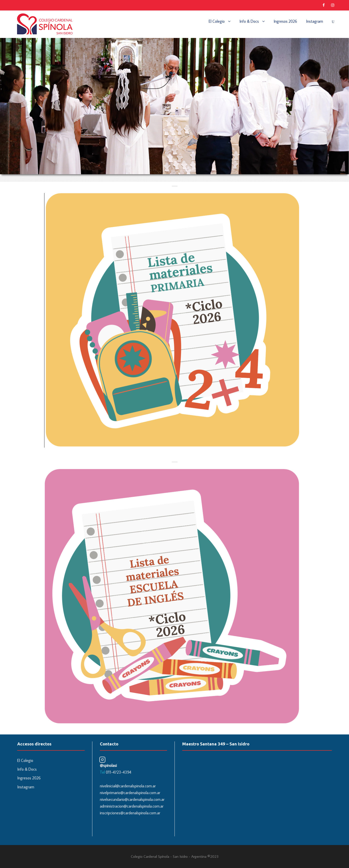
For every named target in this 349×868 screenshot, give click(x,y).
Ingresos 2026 (285, 21)
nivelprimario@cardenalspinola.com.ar (130, 793)
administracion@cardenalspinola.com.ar (132, 806)
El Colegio (217, 21)
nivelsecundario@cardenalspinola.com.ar (132, 799)
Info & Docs (249, 21)
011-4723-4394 (119, 772)
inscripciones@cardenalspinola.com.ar (130, 813)
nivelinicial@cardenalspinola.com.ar (128, 786)
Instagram (315, 21)
